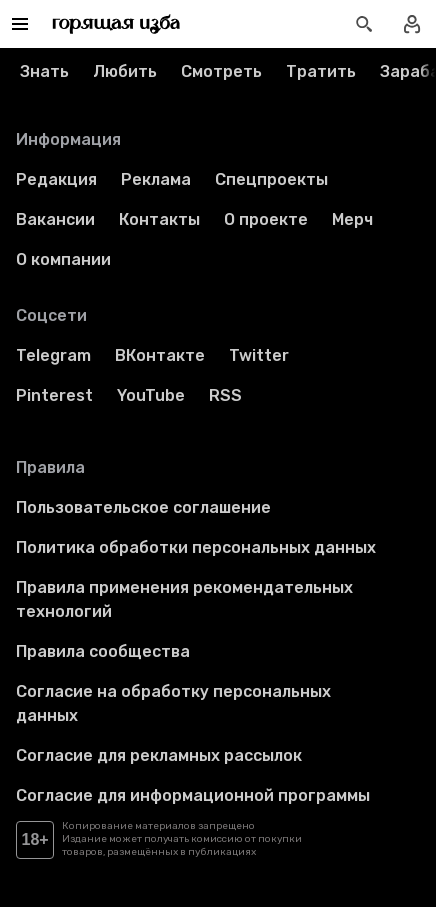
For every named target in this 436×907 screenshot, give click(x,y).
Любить (125, 71)
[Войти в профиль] (412, 24)
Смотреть (221, 71)
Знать (44, 71)
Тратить (321, 71)
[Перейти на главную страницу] (116, 24)
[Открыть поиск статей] (364, 24)
